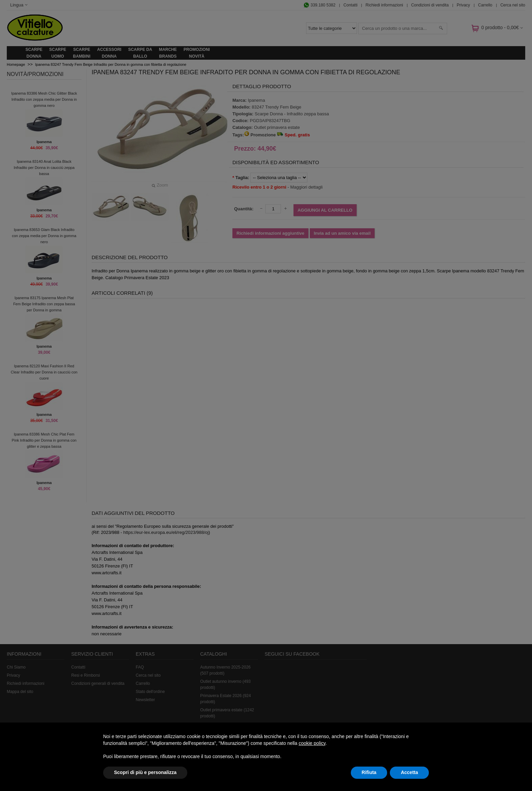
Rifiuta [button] (369, 772)
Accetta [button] (409, 772)
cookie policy (312, 743)
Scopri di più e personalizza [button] (145, 772)
